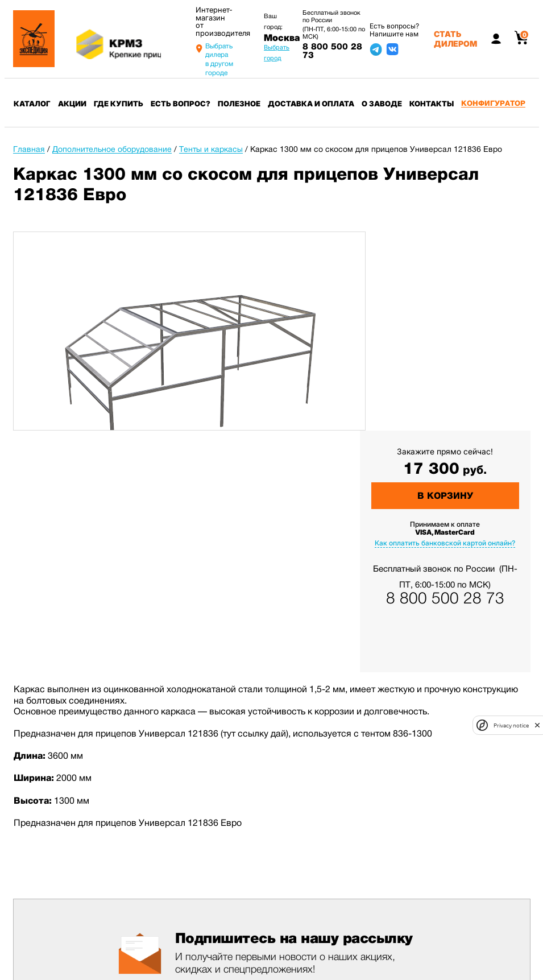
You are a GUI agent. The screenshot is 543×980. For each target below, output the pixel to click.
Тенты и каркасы (211, 149)
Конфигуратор (493, 103)
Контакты (432, 104)
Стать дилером (455, 39)
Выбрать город (277, 53)
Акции (72, 104)
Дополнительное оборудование (112, 149)
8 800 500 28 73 (332, 51)
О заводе (382, 104)
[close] (537, 725)
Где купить (119, 104)
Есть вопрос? (181, 104)
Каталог (32, 104)
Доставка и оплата (311, 104)
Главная (29, 149)
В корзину (445, 496)
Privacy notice (511, 725)
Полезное (239, 104)
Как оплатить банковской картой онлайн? (445, 543)
